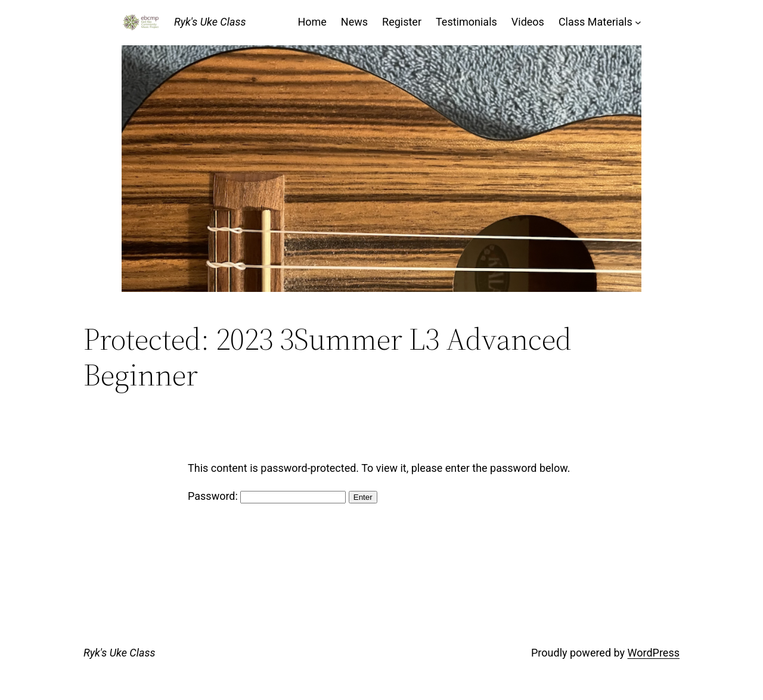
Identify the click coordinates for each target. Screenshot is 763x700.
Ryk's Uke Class (210, 22)
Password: (267, 496)
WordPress (654, 653)
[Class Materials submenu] (638, 22)
